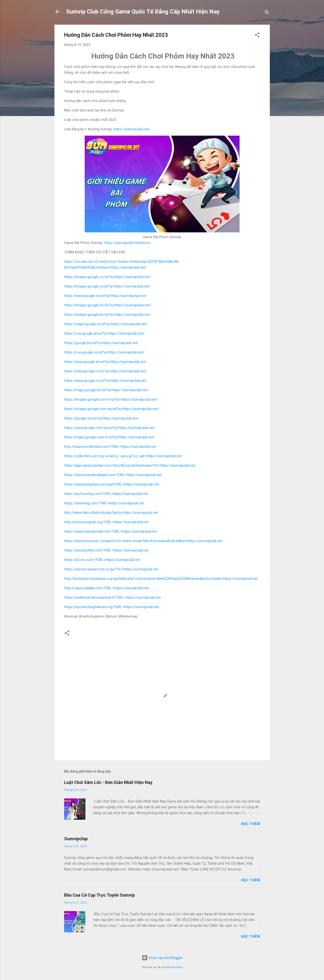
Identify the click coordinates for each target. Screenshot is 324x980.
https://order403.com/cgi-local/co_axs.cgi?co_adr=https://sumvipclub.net (123, 456)
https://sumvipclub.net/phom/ (128, 243)
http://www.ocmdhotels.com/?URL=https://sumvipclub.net (110, 447)
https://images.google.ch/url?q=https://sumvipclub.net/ (108, 305)
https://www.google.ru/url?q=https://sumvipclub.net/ (105, 371)
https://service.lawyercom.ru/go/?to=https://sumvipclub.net (111, 569)
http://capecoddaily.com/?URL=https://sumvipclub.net (106, 588)
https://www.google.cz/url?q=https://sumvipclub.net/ (106, 381)
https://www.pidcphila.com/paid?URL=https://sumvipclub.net (112, 484)
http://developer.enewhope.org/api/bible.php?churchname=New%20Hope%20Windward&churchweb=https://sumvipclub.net (161, 579)
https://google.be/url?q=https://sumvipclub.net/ (101, 343)
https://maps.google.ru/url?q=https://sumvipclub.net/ (106, 324)
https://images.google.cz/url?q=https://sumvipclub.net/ (108, 277)
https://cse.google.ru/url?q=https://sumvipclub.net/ (104, 352)
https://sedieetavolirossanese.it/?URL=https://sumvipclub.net (112, 597)
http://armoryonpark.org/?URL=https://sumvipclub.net (106, 522)
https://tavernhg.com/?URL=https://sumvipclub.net (104, 503)
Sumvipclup (76, 839)
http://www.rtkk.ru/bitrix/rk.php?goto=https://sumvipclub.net (111, 513)
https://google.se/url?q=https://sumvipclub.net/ (101, 418)
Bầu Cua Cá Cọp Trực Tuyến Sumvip (99, 895)
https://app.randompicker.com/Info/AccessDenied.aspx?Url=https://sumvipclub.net (130, 465)
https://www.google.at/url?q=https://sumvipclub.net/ (105, 362)
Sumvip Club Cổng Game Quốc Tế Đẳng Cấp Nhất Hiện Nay (143, 12)
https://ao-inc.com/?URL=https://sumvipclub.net (102, 560)
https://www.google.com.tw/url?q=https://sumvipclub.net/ (110, 428)
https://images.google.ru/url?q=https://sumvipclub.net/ (107, 286)
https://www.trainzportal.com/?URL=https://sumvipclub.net (110, 531)
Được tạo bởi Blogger (162, 958)
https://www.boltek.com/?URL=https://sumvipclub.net (106, 550)
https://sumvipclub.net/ (132, 129)
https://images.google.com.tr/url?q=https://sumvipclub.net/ (111, 399)
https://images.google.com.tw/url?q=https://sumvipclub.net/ (112, 409)
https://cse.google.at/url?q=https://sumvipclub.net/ (104, 333)
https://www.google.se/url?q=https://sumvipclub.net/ (106, 296)
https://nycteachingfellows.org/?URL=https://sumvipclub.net (112, 607)
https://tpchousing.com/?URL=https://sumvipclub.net (106, 494)
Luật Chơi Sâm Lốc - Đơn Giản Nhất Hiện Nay (108, 782)
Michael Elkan (174, 967)
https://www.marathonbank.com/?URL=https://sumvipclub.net (113, 475)
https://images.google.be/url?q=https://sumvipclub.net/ (108, 315)
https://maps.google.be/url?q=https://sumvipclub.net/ (106, 390)
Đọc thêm (251, 824)
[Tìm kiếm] (267, 13)
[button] (257, 36)
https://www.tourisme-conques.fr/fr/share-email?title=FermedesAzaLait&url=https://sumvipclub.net (143, 541)
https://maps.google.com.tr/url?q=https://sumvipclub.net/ (109, 437)
